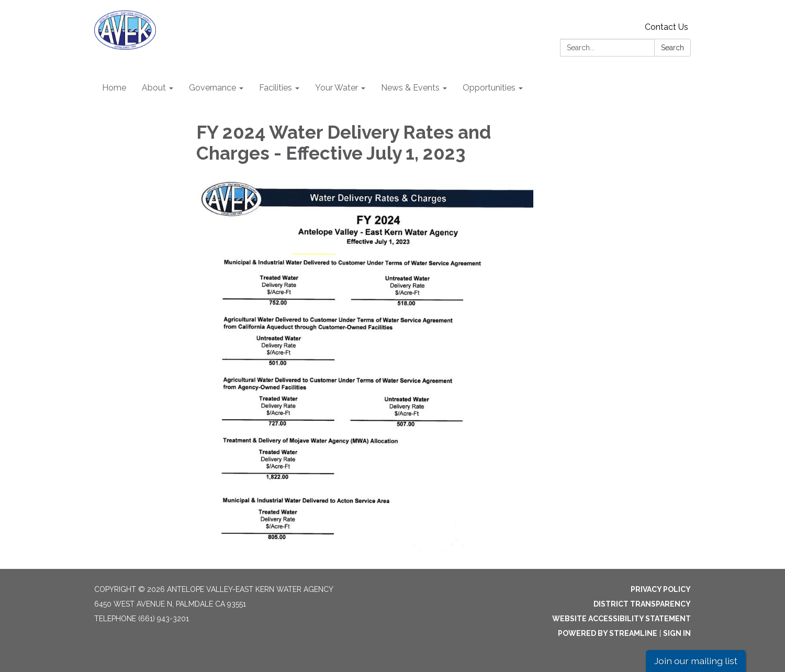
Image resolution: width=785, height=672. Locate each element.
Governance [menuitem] (212, 88)
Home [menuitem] (114, 88)
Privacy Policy (661, 589)
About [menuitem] (154, 88)
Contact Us (666, 27)
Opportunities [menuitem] (489, 88)
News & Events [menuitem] (410, 88)
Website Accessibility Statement (621, 619)
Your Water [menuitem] (337, 88)
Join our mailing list (696, 661)
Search (672, 48)
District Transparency (642, 604)
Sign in (677, 633)
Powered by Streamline (608, 633)
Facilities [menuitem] (276, 88)
